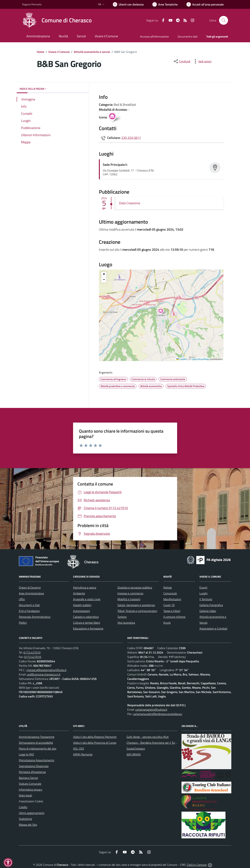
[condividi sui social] (182, 61)
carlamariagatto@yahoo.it (151, 710)
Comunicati (170, 593)
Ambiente (79, 593)
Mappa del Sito (28, 825)
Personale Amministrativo (35, 617)
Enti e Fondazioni (29, 611)
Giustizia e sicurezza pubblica (135, 587)
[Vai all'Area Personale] (205, 4)
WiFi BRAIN (134, 754)
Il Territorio (206, 599)
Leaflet (182, 359)
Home (40, 52)
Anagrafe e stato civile (87, 599)
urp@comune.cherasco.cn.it (44, 674)
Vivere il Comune (59, 52)
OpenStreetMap (200, 359)
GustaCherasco (136, 748)
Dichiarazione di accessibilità (36, 743)
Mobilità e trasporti (129, 599)
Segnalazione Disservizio (34, 766)
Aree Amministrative (31, 593)
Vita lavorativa (126, 623)
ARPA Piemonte (83, 754)
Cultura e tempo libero (87, 623)
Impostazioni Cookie (31, 801)
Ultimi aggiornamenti (32, 813)
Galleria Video (208, 611)
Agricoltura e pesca (85, 587)
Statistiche (25, 819)
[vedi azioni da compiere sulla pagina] (202, 61)
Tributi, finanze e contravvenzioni (137, 611)
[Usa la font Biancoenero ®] (128, 4)
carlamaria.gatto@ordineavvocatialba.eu (158, 714)
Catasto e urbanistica (86, 617)
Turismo (122, 617)
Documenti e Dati (29, 605)
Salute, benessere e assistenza (136, 605)
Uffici (22, 599)
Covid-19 (169, 605)
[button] (163, 312)
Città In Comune (197, 865)
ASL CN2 (79, 748)
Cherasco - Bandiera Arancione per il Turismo (154, 743)
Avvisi (167, 623)
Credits (23, 807)
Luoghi (203, 593)
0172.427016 (33, 657)
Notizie (168, 587)
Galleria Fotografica (211, 605)
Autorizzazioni (82, 611)
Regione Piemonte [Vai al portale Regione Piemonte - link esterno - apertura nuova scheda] (32, 4)
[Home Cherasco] (57, 20)
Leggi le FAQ (26, 754)
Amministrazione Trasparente (37, 737)
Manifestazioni (172, 599)
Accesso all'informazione (154, 37)
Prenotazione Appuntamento (37, 760)
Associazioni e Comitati (213, 628)
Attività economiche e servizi (92, 52)
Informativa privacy (31, 789)
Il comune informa (174, 617)
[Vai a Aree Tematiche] (165, 4)
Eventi (203, 587)
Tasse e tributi (172, 611)
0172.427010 (32, 652)
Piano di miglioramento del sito (38, 748)
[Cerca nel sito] (223, 20)
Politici (23, 623)
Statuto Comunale (30, 784)
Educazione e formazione (88, 628)
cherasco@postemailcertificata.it (47, 670)
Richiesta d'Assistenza (32, 772)
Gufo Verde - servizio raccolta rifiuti (148, 737)
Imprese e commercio (130, 593)
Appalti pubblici (82, 605)
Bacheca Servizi (28, 778)
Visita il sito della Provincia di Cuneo (95, 743)
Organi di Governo (30, 587)
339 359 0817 (131, 138)
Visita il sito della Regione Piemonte (95, 737)
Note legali (25, 795)
